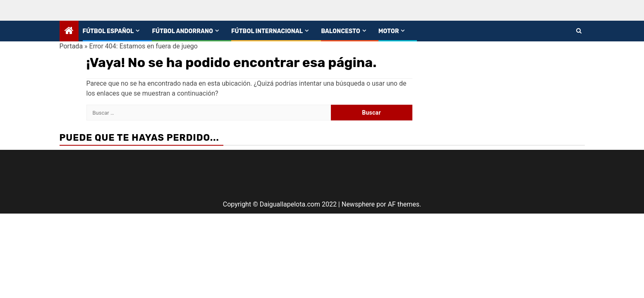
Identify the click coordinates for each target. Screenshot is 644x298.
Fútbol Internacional (267, 31)
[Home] (69, 31)
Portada (71, 46)
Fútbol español (108, 31)
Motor (389, 31)
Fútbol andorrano (182, 31)
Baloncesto (341, 31)
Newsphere (358, 204)
